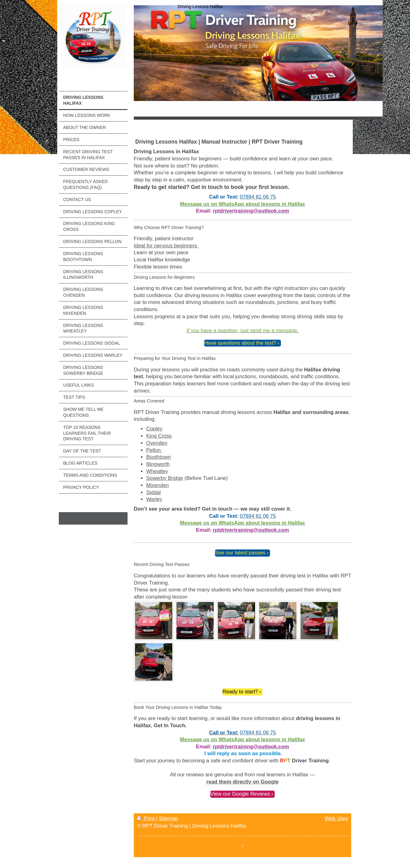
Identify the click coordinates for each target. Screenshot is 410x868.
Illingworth (158, 464)
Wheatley (157, 471)
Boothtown (158, 457)
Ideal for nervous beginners (166, 246)
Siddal (154, 492)
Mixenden (158, 485)
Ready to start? (240, 692)
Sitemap (169, 818)
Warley (154, 499)
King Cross (159, 436)
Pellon (154, 450)
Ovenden (157, 443)
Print (147, 818)
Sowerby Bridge (165, 478)
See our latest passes (240, 553)
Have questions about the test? (240, 343)
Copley (154, 429)
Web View (336, 818)
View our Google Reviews (240, 794)
